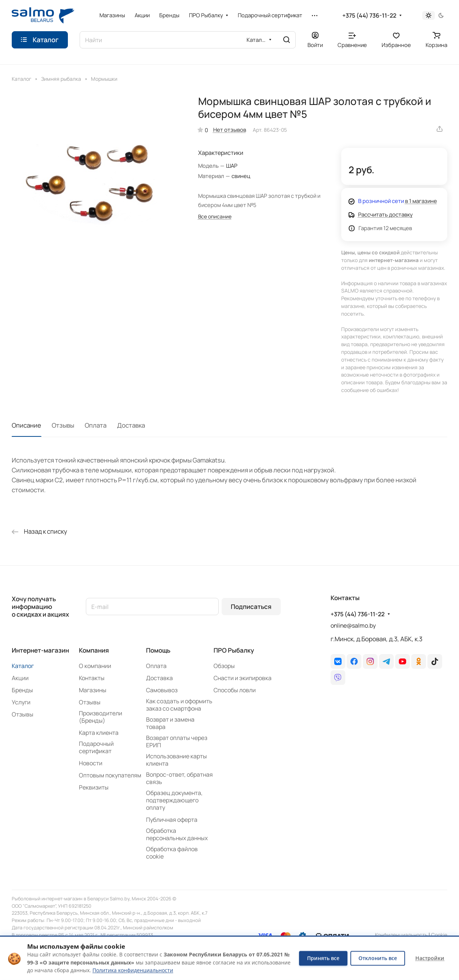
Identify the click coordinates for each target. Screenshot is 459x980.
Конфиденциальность (401, 935)
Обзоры (224, 666)
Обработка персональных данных (177, 834)
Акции (20, 678)
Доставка (131, 425)
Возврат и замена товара (170, 723)
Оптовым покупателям (110, 775)
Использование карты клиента (176, 760)
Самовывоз (162, 690)
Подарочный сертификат (96, 747)
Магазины (93, 690)
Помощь (158, 650)
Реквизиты (94, 787)
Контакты (92, 678)
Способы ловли (235, 690)
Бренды (22, 690)
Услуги (21, 702)
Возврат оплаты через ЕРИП (177, 741)
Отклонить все (378, 958)
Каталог (23, 666)
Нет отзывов (230, 130)
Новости (91, 763)
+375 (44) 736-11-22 (369, 16)
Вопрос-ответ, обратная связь (179, 778)
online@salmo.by (353, 625)
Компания (94, 650)
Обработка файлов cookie (172, 853)
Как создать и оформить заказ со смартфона (179, 705)
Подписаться (251, 607)
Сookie (439, 935)
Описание (26, 425)
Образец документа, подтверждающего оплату (174, 800)
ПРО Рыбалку (234, 650)
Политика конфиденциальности (133, 970)
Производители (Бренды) (101, 717)
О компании (95, 666)
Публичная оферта (172, 820)
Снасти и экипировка (243, 678)
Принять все (323, 958)
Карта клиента (99, 733)
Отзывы (63, 425)
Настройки (430, 958)
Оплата (96, 425)
